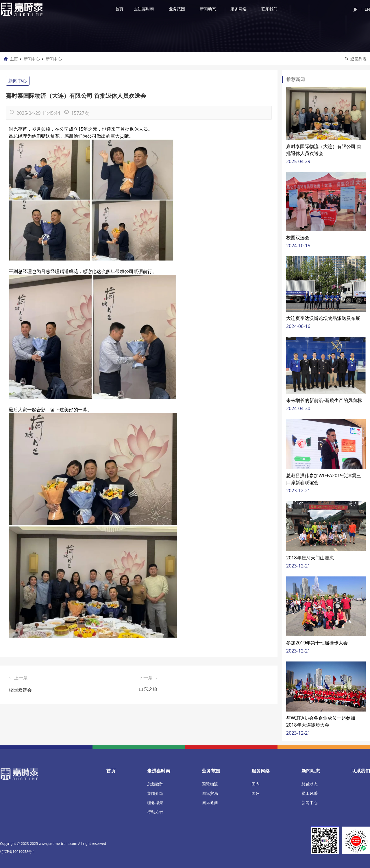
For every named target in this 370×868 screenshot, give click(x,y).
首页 (119, 9)
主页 (14, 59)
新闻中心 (32, 59)
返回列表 (358, 59)
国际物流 (210, 784)
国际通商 (210, 802)
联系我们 (269, 9)
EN (367, 9)
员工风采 (310, 793)
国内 (256, 784)
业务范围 (177, 9)
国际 (256, 793)
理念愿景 (155, 802)
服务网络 (238, 9)
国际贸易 (210, 793)
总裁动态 (310, 784)
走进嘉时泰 (144, 9)
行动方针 (155, 812)
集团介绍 (155, 793)
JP (356, 9)
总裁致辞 (155, 784)
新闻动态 (208, 9)
